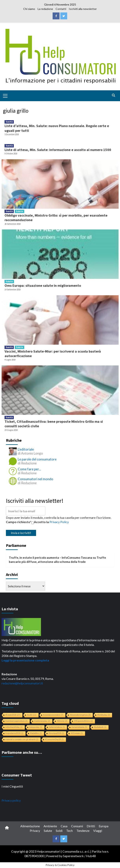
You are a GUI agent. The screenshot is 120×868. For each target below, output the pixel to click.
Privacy (35, 831)
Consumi (77, 826)
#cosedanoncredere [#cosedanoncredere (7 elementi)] (53, 715)
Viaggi (98, 831)
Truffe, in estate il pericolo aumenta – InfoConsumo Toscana (51, 558)
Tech (69, 831)
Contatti (61, 9)
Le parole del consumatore (37, 459)
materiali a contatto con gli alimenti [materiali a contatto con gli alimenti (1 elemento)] (22, 739)
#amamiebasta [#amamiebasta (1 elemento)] (79, 727)
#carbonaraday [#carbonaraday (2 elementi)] (42, 721)
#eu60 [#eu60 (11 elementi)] (32, 715)
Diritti (91, 826)
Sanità (9, 122)
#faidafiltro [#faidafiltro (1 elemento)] (36, 733)
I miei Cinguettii (12, 786)
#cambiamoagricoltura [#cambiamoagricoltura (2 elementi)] (16, 721)
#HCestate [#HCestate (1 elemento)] (77, 733)
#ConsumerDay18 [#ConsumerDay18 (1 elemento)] (54, 739)
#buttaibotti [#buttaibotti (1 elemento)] (100, 727)
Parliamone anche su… (22, 752)
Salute (20, 211)
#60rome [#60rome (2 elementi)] (62, 721)
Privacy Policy (59, 522)
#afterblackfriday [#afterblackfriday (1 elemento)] (14, 727)
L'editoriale (26, 449)
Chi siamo (29, 9)
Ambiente (50, 826)
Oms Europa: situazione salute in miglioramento (43, 285)
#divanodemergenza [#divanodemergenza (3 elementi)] (80, 715)
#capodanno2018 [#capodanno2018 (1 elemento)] (14, 733)
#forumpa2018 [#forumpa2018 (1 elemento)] (56, 733)
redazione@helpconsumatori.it (22, 683)
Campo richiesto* (19, 522)
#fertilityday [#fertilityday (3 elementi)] (104, 715)
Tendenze (83, 831)
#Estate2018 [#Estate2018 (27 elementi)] (13, 715)
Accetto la (40, 522)
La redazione (45, 9)
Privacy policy (11, 800)
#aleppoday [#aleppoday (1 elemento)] (36, 727)
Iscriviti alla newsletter (83, 9)
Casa (64, 826)
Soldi (59, 831)
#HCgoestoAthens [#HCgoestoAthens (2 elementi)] (83, 721)
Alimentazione (30, 826)
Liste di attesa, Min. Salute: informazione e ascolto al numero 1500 (58, 150)
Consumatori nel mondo (35, 479)
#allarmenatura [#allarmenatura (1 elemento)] (57, 727)
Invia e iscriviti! (21, 533)
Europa (104, 826)
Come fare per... (29, 469)
